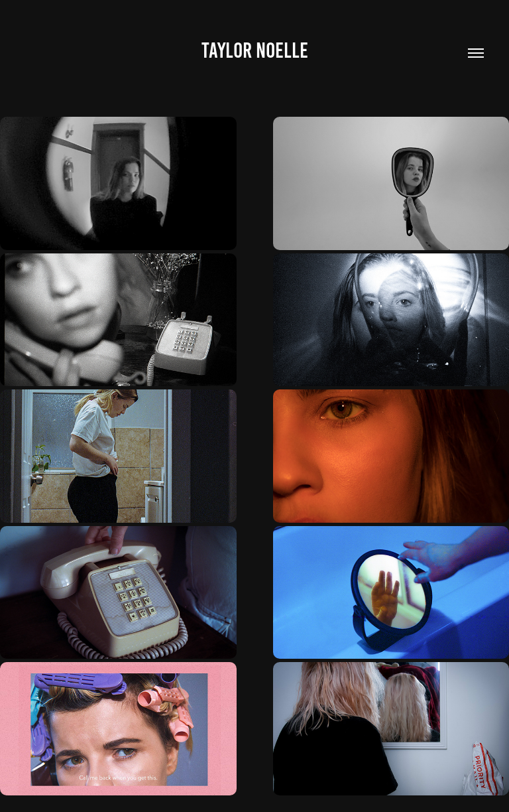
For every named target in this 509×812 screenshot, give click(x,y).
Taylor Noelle (255, 50)
